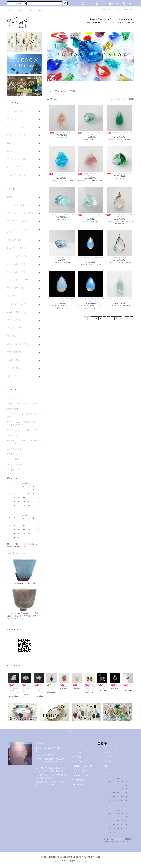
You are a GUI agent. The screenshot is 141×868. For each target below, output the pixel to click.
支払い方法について (80, 752)
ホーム (10, 10)
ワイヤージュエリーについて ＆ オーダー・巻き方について (23, 423)
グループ (31, 10)
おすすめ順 (116, 99)
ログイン (113, 3)
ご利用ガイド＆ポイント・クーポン (22, 403)
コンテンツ (43, 10)
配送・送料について (80, 757)
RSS (74, 785)
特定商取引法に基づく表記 (83, 766)
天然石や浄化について (16, 409)
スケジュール (13, 454)
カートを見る (109, 761)
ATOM (79, 785)
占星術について (13, 435)
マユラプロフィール (15, 465)
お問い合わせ (127, 10)
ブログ (117, 10)
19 (127, 318)
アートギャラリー (14, 470)
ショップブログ (78, 780)
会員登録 (101, 3)
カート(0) (127, 3)
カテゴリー (20, 10)
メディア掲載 (13, 459)
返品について (77, 761)
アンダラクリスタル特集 (60, 83)
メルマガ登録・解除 (105, 10)
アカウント (87, 3)
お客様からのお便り (15, 449)
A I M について (13, 398)
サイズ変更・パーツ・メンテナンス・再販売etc (24, 415)
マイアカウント (110, 747)
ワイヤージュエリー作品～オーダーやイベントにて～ (24, 442)
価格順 (125, 99)
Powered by (70, 861)
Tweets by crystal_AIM (16, 553)
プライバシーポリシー (81, 771)
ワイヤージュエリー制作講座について (23, 430)
